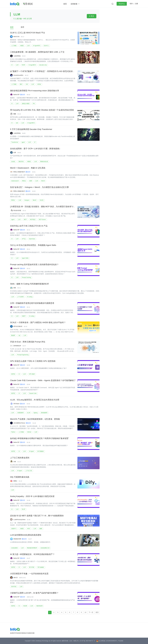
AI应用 (25, 606)
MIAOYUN (16, 37)
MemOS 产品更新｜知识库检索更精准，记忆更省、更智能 (35, 419)
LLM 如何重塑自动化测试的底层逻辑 (26, 535)
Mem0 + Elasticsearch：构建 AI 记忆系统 (28, 168)
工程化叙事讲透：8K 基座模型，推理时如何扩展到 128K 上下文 (37, 52)
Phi (34, 104)
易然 (15, 288)
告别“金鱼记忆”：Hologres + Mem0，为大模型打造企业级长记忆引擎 (39, 187)
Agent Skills (25, 258)
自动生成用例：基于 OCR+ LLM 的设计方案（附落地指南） (36, 149)
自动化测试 (14, 548)
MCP (25, 220)
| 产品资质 (120, 641)
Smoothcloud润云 (18, 75)
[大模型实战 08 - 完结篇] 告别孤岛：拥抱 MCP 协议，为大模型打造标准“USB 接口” (45, 207)
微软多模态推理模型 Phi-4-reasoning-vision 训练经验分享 (35, 91)
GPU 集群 (32, 374)
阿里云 (24, 181)
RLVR (23, 509)
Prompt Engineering (23, 355)
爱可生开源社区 (18, 326)
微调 (41, 529)
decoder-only (43, 65)
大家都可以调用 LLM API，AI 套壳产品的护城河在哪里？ (34, 593)
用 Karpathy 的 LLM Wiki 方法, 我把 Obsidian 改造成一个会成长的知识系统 (42, 110)
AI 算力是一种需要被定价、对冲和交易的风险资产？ (32, 554)
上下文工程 (29, 471)
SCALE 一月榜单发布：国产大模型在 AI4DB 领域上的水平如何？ (38, 323)
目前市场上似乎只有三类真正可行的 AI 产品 (29, 226)
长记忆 (42, 200)
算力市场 (32, 567)
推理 (31, 181)
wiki (17, 123)
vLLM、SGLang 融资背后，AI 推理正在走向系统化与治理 (35, 400)
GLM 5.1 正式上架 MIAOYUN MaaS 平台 (28, 33)
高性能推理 (44, 413)
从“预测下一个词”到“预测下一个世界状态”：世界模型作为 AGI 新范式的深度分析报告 (46, 71)
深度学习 (14, 529)
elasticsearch (15, 181)
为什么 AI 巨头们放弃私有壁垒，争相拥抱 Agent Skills (33, 245)
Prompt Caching (26, 277)
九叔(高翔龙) (17, 56)
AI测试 (29, 162)
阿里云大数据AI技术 (19, 172)
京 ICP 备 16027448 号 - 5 (87, 641)
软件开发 (14, 587)
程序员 (13, 374)
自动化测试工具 (45, 548)
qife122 (15, 578)
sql (19, 335)
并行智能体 (40, 451)
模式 (21, 84)
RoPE (23, 65)
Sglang (36, 413)
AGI (27, 84)
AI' (35, 142)
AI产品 (24, 239)
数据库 (13, 335)
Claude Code (33, 393)
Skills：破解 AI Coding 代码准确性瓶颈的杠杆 (30, 284)
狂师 (15, 153)
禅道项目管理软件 (32, 548)
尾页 (97, 612)
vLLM (28, 413)
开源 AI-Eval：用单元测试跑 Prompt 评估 (28, 342)
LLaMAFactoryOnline (19, 520)
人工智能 (14, 46)
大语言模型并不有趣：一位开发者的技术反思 (29, 574)
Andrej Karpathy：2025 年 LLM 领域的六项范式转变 (32, 496)
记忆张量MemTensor (19, 423)
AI (12, 65)
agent (23, 142)
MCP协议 (33, 220)
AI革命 (39, 84)
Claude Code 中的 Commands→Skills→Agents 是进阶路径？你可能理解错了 (43, 381)
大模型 (22, 46)
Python (13, 432)
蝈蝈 (15, 114)
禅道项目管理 (17, 539)
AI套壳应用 (39, 606)
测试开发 (21, 162)
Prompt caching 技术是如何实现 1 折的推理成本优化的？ (34, 265)
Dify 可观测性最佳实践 (20, 477)
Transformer (15, 142)
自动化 (13, 162)
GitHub (29, 432)
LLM (28, 46)
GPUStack (16, 404)
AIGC (29, 529)
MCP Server (42, 220)
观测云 (15, 481)
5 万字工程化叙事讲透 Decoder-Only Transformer (31, 129)
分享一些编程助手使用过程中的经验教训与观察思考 (32, 303)
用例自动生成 (44, 162)
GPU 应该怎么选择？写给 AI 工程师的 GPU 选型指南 (33, 361)
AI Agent (31, 451)
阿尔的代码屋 (17, 210)
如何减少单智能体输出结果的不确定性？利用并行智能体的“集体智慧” (40, 438)
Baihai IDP (16, 95)
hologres (27, 200)
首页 (65, 4)
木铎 (15, 462)
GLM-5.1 (46, 46)
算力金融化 (41, 567)
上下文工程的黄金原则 (20, 458)
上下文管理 (20, 297)
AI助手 (24, 316)
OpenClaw (32, 239)
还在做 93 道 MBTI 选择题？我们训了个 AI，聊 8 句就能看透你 (37, 516)
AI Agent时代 (37, 46)
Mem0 (43, 181)
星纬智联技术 (17, 346)
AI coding (30, 297)
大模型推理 (20, 413)
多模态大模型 (26, 104)
